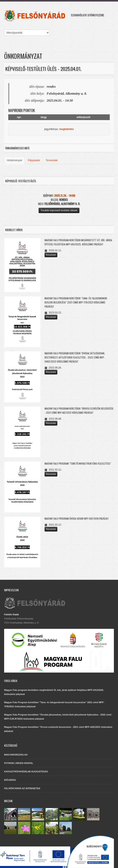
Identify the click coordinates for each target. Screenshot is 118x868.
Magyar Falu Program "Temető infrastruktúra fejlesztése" (78, 463)
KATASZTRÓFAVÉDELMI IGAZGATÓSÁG (26, 772)
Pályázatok (34, 160)
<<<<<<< (27, 33)
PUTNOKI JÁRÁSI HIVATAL (19, 763)
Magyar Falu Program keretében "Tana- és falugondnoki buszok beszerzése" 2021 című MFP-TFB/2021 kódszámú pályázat (76, 302)
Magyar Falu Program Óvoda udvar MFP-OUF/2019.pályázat (77, 518)
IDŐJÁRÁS (10, 780)
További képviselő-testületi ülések (59, 210)
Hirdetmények (14, 160)
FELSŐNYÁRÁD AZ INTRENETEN (22, 788)
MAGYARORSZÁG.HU (16, 755)
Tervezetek (52, 160)
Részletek (51, 255)
